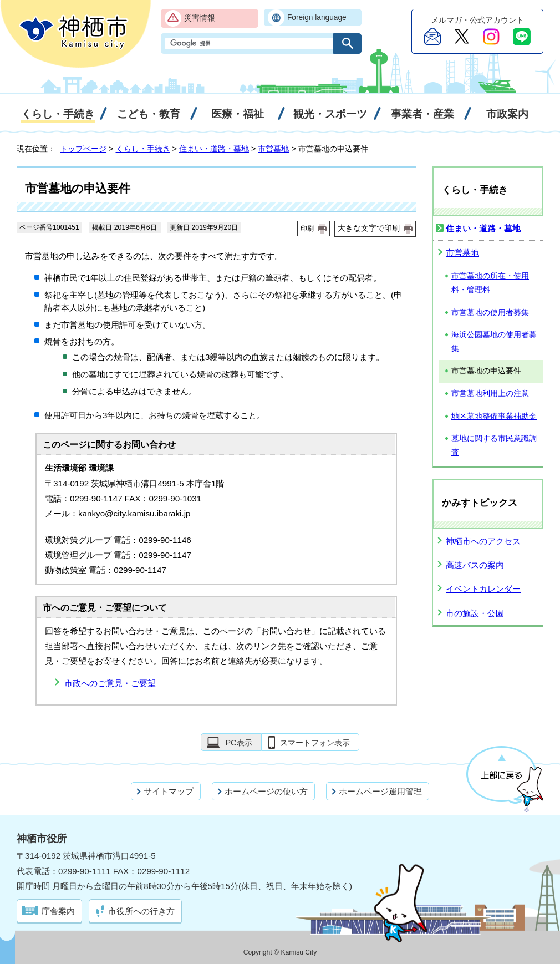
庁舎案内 (58, 911)
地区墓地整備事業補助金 (494, 416)
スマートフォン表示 (315, 743)
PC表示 (238, 743)
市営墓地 (273, 149)
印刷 (307, 229)
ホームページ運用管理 (380, 791)
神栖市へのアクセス (483, 541)
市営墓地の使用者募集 (490, 313)
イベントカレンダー (483, 589)
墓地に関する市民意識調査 (494, 445)
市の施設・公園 (475, 613)
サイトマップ (169, 791)
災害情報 (200, 18)
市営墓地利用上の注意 (490, 394)
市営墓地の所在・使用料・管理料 (490, 283)
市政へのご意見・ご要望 (110, 683)
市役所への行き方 (141, 911)
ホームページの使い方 (266, 791)
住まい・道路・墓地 (214, 149)
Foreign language (317, 17)
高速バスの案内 (475, 565)
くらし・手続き (143, 149)
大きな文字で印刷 (369, 228)
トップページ (83, 149)
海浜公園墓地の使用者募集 (494, 342)
